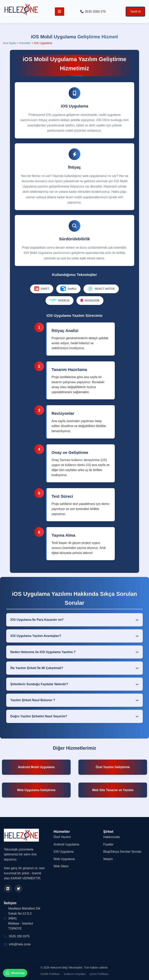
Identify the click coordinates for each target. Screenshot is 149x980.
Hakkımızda (111, 837)
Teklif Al (135, 12)
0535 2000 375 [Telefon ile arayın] (93, 12)
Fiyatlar (108, 844)
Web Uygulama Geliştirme (36, 790)
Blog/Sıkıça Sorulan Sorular (122, 852)
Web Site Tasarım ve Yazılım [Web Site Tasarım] (113, 790)
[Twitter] (18, 888)
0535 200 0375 (19, 936)
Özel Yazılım (62, 837)
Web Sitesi (61, 866)
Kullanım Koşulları (75, 974)
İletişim (108, 859)
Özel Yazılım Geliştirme (113, 767)
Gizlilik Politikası (50, 974)
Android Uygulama (66, 844)
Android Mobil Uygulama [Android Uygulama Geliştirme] (36, 767)
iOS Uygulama (64, 852)
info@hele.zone (20, 944)
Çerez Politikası (99, 974)
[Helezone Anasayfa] (21, 10)
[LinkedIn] (8, 888)
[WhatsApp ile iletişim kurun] (15, 973)
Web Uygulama (64, 859)
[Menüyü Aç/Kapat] (60, 12)
